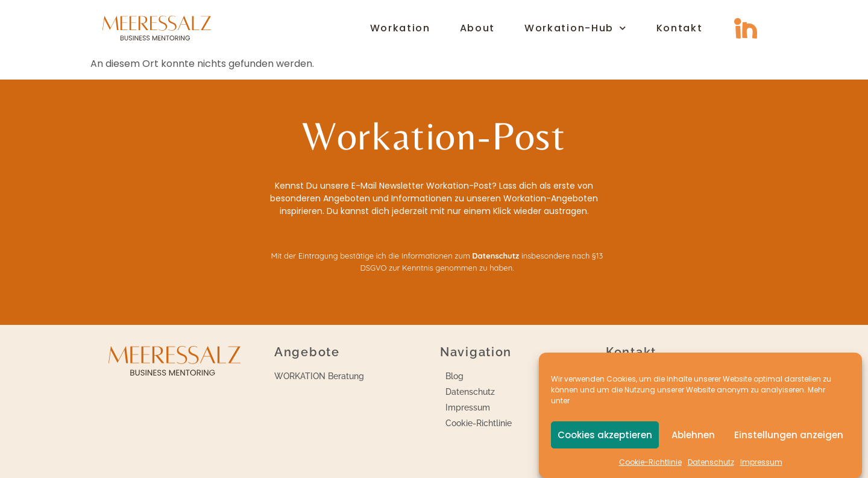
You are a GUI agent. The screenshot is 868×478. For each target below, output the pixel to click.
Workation (400, 28)
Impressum (761, 462)
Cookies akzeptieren (605, 435)
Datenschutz (711, 462)
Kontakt (680, 28)
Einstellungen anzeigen (789, 435)
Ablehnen (693, 435)
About (478, 28)
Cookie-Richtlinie (650, 462)
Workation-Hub (576, 28)
